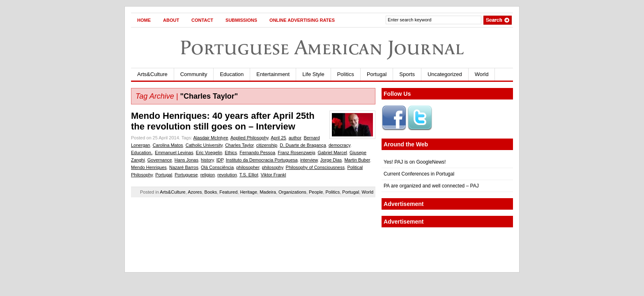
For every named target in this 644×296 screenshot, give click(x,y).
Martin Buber (357, 160)
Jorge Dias (331, 160)
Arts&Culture (152, 74)
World (482, 74)
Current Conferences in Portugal (419, 174)
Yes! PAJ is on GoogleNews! (415, 162)
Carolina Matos (168, 145)
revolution (227, 175)
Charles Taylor (239, 145)
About (171, 20)
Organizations (292, 192)
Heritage (248, 192)
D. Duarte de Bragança (303, 145)
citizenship (267, 145)
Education (232, 74)
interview (309, 160)
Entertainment (273, 74)
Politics (346, 74)
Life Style (313, 74)
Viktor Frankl (274, 175)
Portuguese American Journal (322, 47)
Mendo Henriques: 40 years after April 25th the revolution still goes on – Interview (223, 121)
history (207, 160)
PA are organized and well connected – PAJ (431, 186)
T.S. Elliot (249, 175)
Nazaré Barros (184, 167)
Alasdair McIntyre (210, 138)
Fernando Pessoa (257, 153)
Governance (160, 160)
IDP (220, 160)
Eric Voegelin (209, 153)
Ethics (231, 153)
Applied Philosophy (250, 138)
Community (194, 74)
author (295, 138)
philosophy (273, 167)
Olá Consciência (217, 167)
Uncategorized (445, 74)
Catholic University (204, 145)
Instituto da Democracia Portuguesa (262, 160)
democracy (339, 145)
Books (211, 192)
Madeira (268, 192)
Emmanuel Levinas (174, 153)
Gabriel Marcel (332, 153)
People (316, 192)
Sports (407, 74)
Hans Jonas (186, 160)
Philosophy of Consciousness (315, 167)
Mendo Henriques (149, 167)
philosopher (248, 167)
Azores (195, 192)
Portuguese (186, 175)
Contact (202, 20)
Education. (142, 153)
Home (144, 20)
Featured (228, 192)
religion (208, 175)
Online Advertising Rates (302, 20)
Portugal (377, 74)
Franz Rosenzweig (296, 153)
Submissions (241, 20)
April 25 (278, 138)
